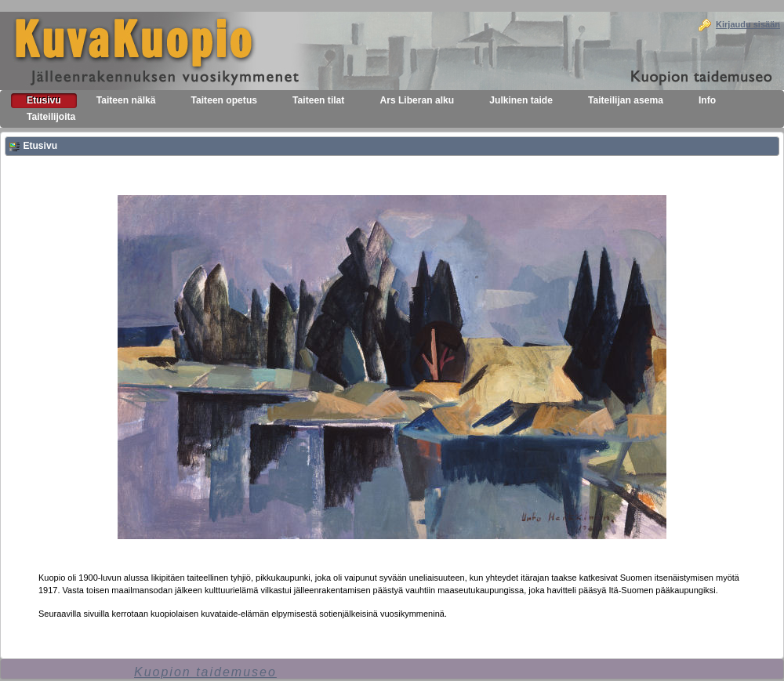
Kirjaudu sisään (748, 24)
